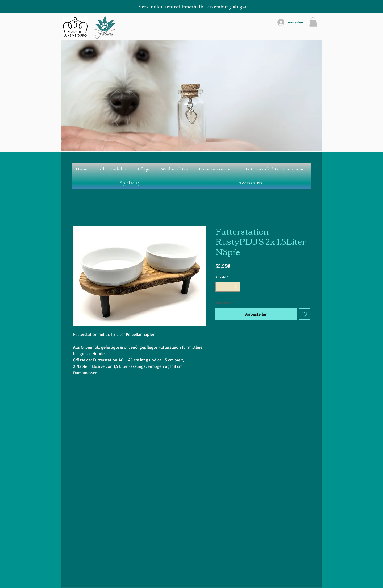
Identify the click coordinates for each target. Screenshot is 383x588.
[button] (313, 22)
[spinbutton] (228, 287)
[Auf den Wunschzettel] (304, 314)
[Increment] (236, 287)
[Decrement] (220, 287)
